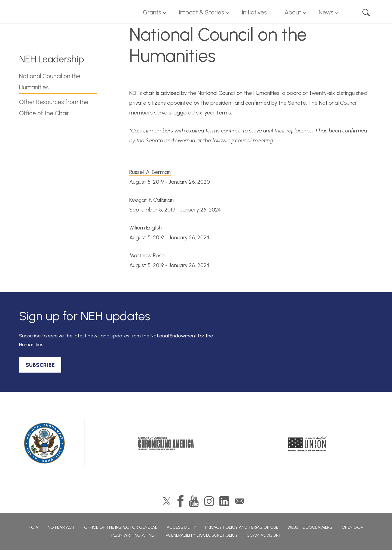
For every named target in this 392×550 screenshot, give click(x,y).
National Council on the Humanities (50, 82)
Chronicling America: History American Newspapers (166, 443)
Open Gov (353, 527)
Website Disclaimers (310, 527)
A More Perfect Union (308, 443)
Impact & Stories (201, 12)
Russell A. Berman (150, 172)
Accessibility (181, 527)
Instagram (209, 501)
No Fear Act (61, 527)
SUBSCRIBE (40, 365)
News (326, 12)
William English (146, 228)
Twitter (167, 501)
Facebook (180, 501)
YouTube (194, 501)
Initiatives (254, 12)
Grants (152, 12)
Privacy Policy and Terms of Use (242, 527)
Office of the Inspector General (121, 527)
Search (366, 13)
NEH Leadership (52, 59)
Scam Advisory (264, 535)
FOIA (34, 527)
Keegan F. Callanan (151, 200)
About (293, 12)
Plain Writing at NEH (134, 535)
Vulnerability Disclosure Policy (202, 535)
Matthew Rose (147, 255)
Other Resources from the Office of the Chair (54, 108)
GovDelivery (240, 501)
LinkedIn (224, 501)
